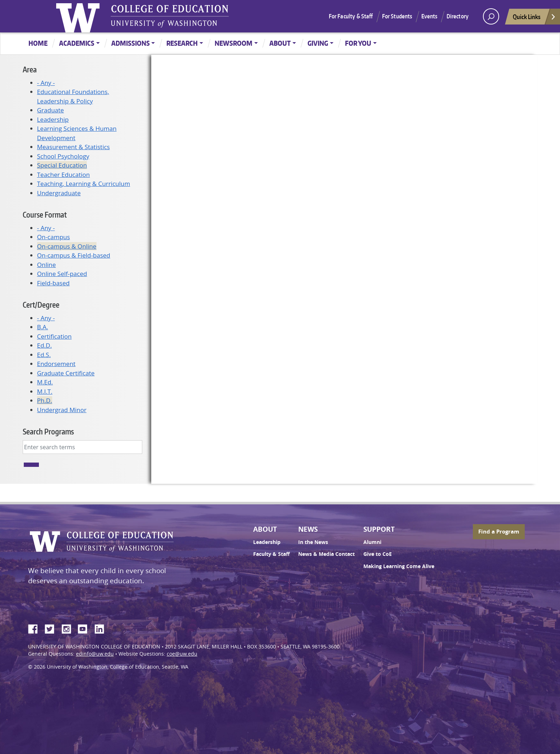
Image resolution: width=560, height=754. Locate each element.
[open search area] (491, 16)
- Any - (46, 83)
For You (358, 43)
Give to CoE (378, 554)
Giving (318, 43)
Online (46, 265)
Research (182, 43)
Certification (54, 336)
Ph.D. (45, 400)
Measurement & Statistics (73, 147)
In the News (313, 542)
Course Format (45, 215)
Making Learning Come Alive (399, 566)
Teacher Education (64, 175)
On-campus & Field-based (74, 255)
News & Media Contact (326, 554)
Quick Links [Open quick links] (534, 19)
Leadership (53, 119)
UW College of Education (170, 16)
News (308, 529)
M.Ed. (45, 382)
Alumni (372, 542)
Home (38, 43)
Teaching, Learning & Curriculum (84, 184)
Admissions (131, 43)
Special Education (62, 165)
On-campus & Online (67, 246)
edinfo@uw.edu (95, 654)
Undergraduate (59, 193)
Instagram (69, 628)
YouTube (85, 628)
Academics (77, 43)
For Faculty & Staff (351, 16)
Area (30, 69)
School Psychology (63, 156)
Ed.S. (44, 355)
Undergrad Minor (62, 410)
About (280, 43)
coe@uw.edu (182, 654)
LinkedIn (102, 628)
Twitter (52, 628)
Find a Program (499, 532)
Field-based (53, 283)
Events (429, 16)
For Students (397, 16)
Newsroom (234, 43)
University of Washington (80, 16)
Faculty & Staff (271, 554)
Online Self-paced (62, 274)
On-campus (53, 237)
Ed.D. (44, 345)
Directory (458, 16)
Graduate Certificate (66, 373)
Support (379, 529)
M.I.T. (45, 391)
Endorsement (56, 364)
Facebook (36, 628)
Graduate (51, 110)
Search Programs (48, 431)
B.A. (43, 327)
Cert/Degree (41, 305)
